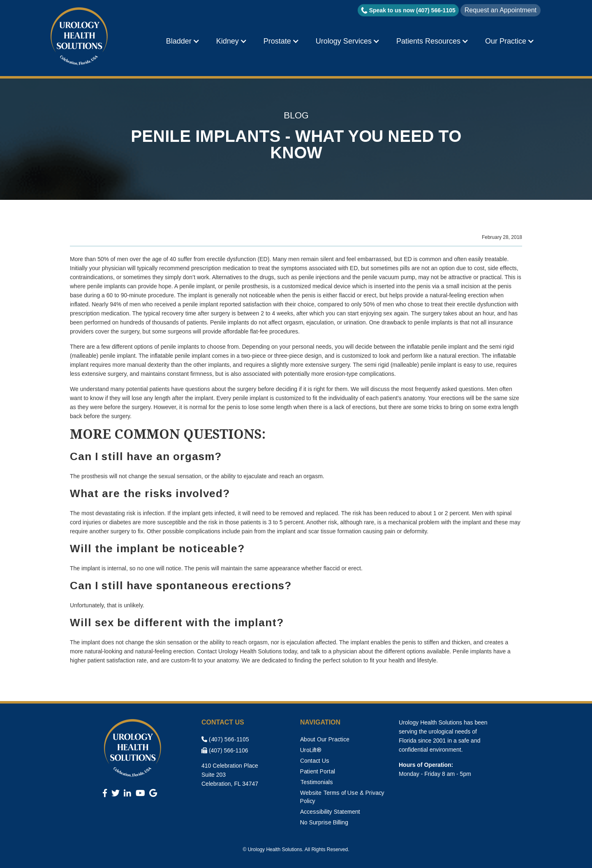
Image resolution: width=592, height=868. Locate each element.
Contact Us (315, 761)
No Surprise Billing (324, 822)
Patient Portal (318, 771)
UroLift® (311, 750)
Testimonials (317, 782)
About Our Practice (325, 739)
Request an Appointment (501, 10)
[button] (183, 41)
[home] (80, 37)
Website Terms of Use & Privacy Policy (342, 797)
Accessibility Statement (330, 812)
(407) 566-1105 (225, 739)
